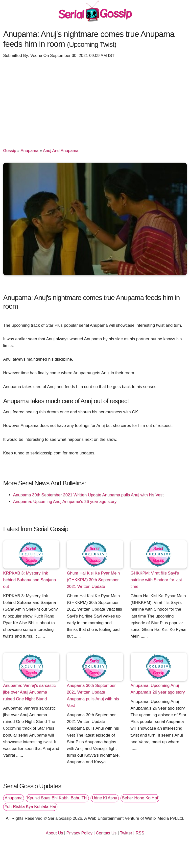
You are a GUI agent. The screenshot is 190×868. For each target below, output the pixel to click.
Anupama (29, 151)
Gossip (10, 151)
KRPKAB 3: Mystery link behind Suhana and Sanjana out (30, 580)
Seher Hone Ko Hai (140, 798)
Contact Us (106, 833)
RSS (140, 833)
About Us (54, 833)
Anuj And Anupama (61, 151)
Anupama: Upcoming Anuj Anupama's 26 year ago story (65, 502)
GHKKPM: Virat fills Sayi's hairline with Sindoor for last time (156, 580)
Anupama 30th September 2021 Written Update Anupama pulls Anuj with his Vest (88, 495)
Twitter (126, 833)
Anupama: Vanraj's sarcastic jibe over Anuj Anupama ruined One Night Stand (29, 692)
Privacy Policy (79, 833)
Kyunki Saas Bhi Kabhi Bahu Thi (57, 798)
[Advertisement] (95, 101)
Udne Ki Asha (105, 798)
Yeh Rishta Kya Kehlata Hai (30, 806)
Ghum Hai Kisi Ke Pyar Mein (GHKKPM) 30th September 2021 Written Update (93, 580)
